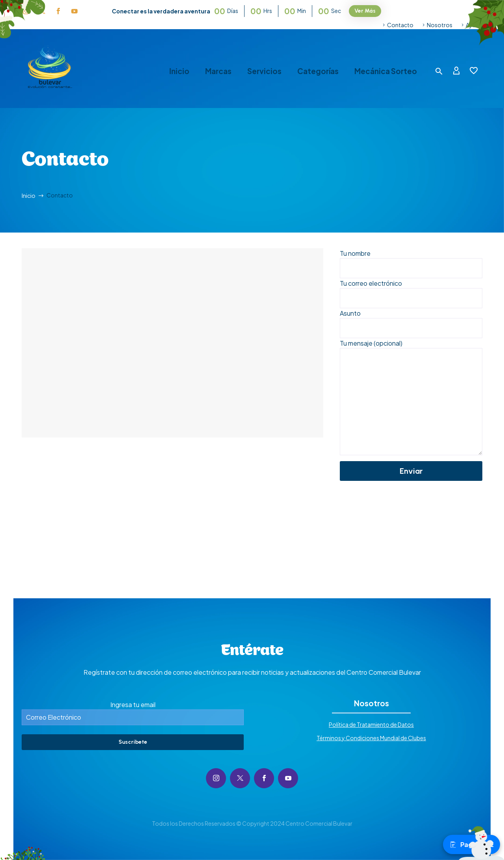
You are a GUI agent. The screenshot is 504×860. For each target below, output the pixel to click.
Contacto (400, 25)
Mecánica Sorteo (386, 71)
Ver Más (365, 11)
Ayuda (474, 25)
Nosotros (440, 25)
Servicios (264, 71)
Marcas (218, 71)
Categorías (318, 71)
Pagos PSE (472, 844)
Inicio (179, 71)
